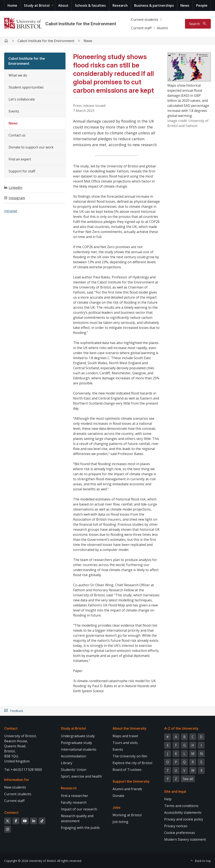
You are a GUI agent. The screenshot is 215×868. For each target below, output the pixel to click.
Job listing (120, 822)
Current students (145, 20)
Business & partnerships (154, 5)
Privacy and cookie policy (184, 819)
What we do (18, 75)
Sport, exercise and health (81, 776)
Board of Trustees (127, 770)
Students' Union (74, 770)
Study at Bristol (37, 5)
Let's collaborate (22, 99)
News (185, 5)
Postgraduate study (76, 743)
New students (15, 787)
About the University (129, 728)
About (63, 5)
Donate (118, 796)
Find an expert (20, 159)
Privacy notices (176, 826)
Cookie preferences (180, 833)
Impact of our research (79, 809)
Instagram (17, 198)
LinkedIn (15, 188)
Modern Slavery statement (185, 839)
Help (168, 799)
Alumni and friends (127, 789)
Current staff (141, 28)
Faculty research (74, 802)
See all (188, 779)
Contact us (17, 135)
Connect (11, 812)
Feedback (17, 711)
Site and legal (175, 791)
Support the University (131, 781)
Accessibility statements (183, 812)
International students (79, 749)
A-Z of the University (181, 728)
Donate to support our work (31, 147)
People (202, 5)
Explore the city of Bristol (132, 763)
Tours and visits (125, 743)
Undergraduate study (78, 736)
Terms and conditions (181, 806)
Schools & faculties (90, 5)
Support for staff (22, 171)
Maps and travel (125, 736)
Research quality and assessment (77, 818)
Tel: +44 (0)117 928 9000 (23, 770)
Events (14, 111)
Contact (11, 728)
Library (67, 763)
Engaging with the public (80, 828)
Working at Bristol (127, 815)
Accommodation (73, 756)
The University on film (130, 756)
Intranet (11, 211)
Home (12, 5)
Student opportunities (26, 87)
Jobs (117, 807)
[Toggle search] (198, 24)
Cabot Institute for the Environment (81, 24)
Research (120, 5)
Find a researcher (75, 796)
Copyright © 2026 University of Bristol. (30, 861)
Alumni (162, 28)
